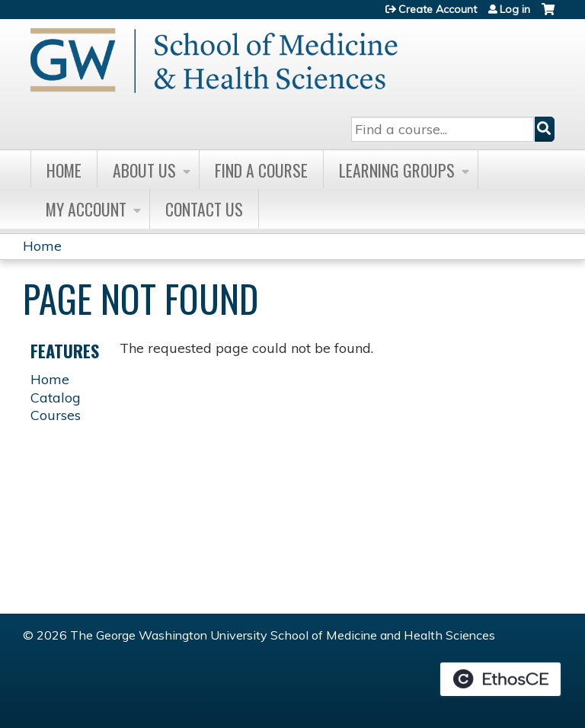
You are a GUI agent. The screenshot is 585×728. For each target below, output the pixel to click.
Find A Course (261, 170)
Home (64, 170)
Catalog (56, 398)
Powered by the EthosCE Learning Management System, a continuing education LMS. (500, 679)
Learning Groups (397, 170)
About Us (144, 170)
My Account (86, 209)
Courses (56, 415)
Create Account (438, 9)
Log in (515, 9)
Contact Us (204, 209)
